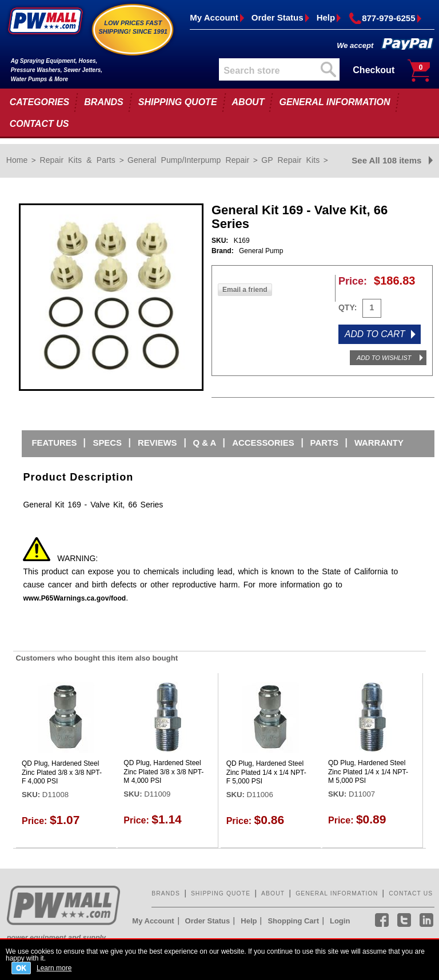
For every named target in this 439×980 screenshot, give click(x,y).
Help (326, 17)
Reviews (157, 443)
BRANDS (103, 102)
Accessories (263, 443)
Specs (107, 443)
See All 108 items (386, 160)
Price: (353, 281)
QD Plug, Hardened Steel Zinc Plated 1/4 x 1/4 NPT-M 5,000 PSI (368, 772)
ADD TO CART (375, 334)
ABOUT (248, 102)
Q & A (205, 443)
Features (54, 443)
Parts (324, 443)
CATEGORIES (40, 102)
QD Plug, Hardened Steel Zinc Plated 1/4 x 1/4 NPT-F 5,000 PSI (266, 772)
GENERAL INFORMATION (334, 102)
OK (21, 968)
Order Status (278, 17)
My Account (214, 17)
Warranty (379, 443)
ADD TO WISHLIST (384, 358)
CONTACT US (39, 124)
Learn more (54, 968)
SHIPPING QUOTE (178, 102)
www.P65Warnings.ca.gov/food (74, 598)
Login (340, 921)
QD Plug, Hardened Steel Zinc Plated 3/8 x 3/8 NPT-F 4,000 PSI (62, 772)
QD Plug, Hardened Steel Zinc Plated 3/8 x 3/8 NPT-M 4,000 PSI (163, 772)
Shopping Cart (293, 921)
